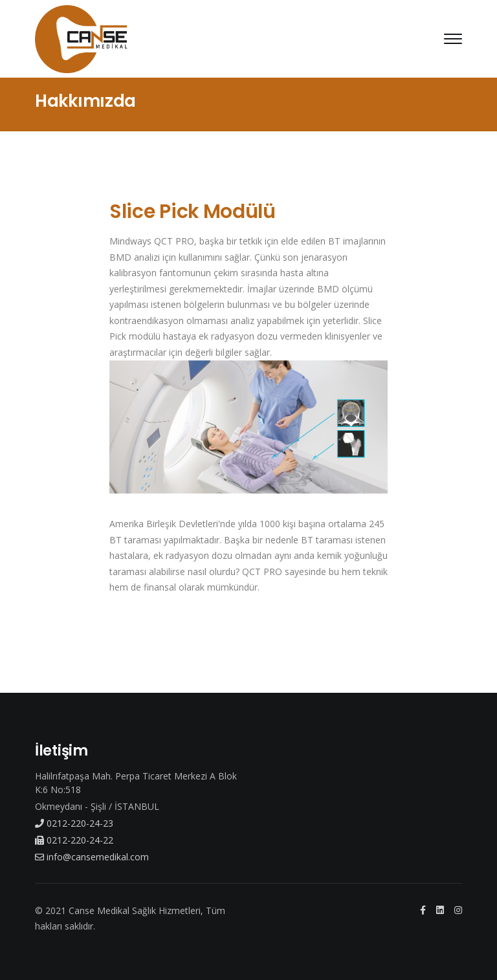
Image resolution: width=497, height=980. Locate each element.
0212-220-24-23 (74, 823)
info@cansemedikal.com (92, 857)
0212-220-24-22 (74, 840)
